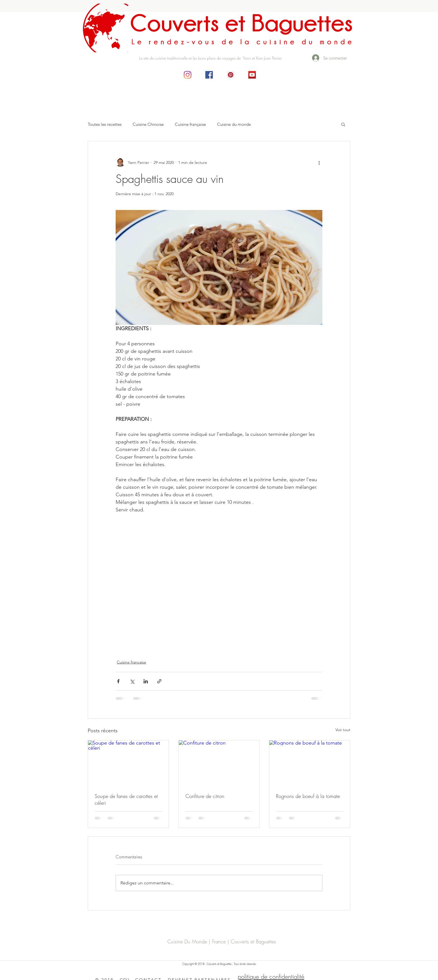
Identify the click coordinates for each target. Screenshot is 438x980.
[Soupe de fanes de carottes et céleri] (128, 763)
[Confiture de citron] (219, 763)
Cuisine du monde (234, 124)
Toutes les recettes (105, 124)
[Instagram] (188, 75)
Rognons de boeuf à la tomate (308, 796)
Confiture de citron (205, 796)
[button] (343, 124)
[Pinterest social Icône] (231, 75)
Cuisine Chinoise (148, 124)
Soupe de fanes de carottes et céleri (126, 799)
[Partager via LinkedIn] (146, 681)
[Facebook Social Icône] (209, 75)
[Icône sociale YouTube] (252, 75)
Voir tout (343, 730)
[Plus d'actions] (319, 162)
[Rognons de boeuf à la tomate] (310, 763)
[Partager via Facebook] (118, 681)
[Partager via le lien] (159, 681)
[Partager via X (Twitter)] (132, 681)
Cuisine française (190, 124)
